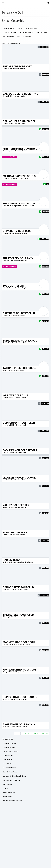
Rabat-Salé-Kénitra (9, 792)
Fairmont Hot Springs (10, 206)
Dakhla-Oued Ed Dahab (11, 751)
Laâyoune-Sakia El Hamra (11, 780)
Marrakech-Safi (8, 784)
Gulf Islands (27, 36)
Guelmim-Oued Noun (10, 772)
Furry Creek (7, 261)
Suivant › (37, 733)
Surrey (5, 672)
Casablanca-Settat (9, 747)
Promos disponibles (9, 157)
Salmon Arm (7, 590)
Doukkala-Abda (8, 756)
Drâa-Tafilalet (7, 760)
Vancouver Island (31, 29)
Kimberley (6, 69)
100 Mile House (8, 644)
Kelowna (6, 123)
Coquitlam (6, 151)
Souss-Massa (7, 797)
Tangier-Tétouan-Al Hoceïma (12, 801)
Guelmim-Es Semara (10, 768)
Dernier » (45, 733)
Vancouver (6, 233)
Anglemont (6, 727)
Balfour (5, 96)
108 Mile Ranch (8, 288)
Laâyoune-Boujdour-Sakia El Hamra (15, 776)
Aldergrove (6, 699)
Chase (5, 370)
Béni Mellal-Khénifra (10, 743)
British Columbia (15, 69)
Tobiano (5, 315)
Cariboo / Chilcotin (42, 33)
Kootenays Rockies (27, 33)
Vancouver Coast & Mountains (13, 29)
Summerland (7, 343)
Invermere (6, 425)
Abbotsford (6, 480)
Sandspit (6, 398)
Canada (24, 69)
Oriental (6, 788)
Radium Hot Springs (9, 562)
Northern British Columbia (12, 36)
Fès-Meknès (7, 764)
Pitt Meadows (7, 178)
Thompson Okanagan (10, 33)
